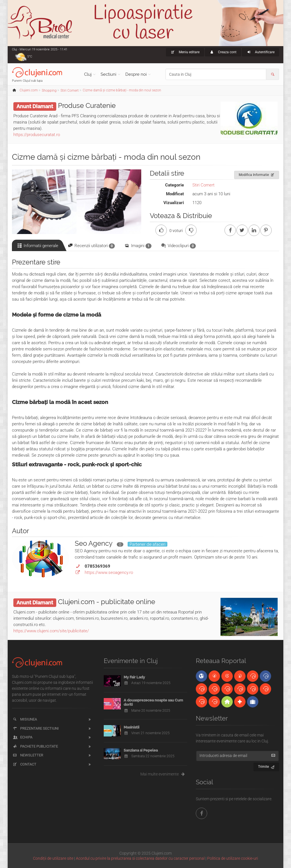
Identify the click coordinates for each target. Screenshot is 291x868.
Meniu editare (185, 52)
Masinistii (131, 727)
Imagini (138, 246)
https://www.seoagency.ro (109, 572)
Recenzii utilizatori (91, 246)
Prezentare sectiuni (36, 728)
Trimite (266, 766)
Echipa (22, 737)
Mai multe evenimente (164, 774)
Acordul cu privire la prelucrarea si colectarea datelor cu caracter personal (140, 858)
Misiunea (25, 719)
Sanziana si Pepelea (141, 750)
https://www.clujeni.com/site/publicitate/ (51, 631)
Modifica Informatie (257, 174)
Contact (24, 764)
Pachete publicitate (35, 746)
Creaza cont (223, 52)
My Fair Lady (134, 677)
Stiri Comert (203, 185)
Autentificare (260, 52)
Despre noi (136, 74)
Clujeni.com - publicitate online (107, 602)
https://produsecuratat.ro (37, 135)
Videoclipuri (178, 246)
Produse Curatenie (87, 105)
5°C (30, 57)
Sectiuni (108, 74)
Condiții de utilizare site (53, 858)
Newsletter (28, 755)
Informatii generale (37, 246)
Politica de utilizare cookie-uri (233, 858)
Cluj (88, 74)
